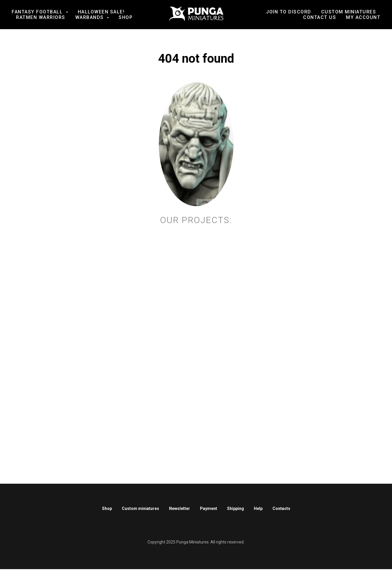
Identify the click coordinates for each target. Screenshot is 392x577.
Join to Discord (289, 12)
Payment (209, 508)
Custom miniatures (140, 508)
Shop (126, 17)
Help (258, 508)
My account (363, 17)
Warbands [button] (90, 17)
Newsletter (180, 508)
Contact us (320, 17)
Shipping (235, 508)
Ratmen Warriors (41, 17)
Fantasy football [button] (38, 12)
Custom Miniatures (349, 12)
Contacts (281, 508)
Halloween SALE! (101, 12)
